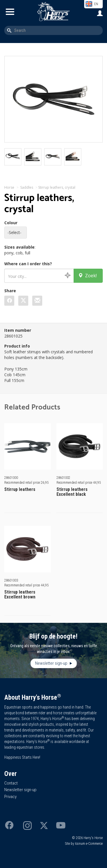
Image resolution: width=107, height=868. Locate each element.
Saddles (27, 187)
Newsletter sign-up (52, 663)
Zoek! (87, 276)
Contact (11, 783)
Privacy (10, 797)
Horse (9, 187)
